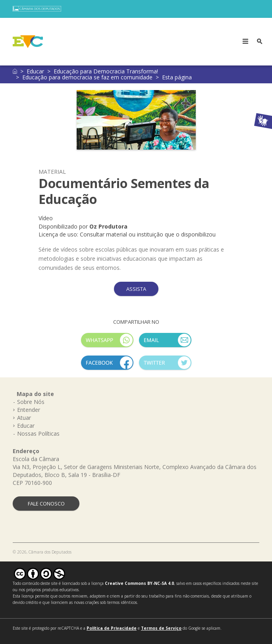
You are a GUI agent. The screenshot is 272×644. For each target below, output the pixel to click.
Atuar (24, 418)
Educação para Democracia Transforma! (106, 71)
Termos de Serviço (161, 628)
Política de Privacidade (112, 628)
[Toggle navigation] (245, 42)
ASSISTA (136, 289)
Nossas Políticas (38, 433)
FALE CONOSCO (46, 504)
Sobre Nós (31, 402)
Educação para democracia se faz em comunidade (87, 77)
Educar (35, 71)
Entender (29, 410)
